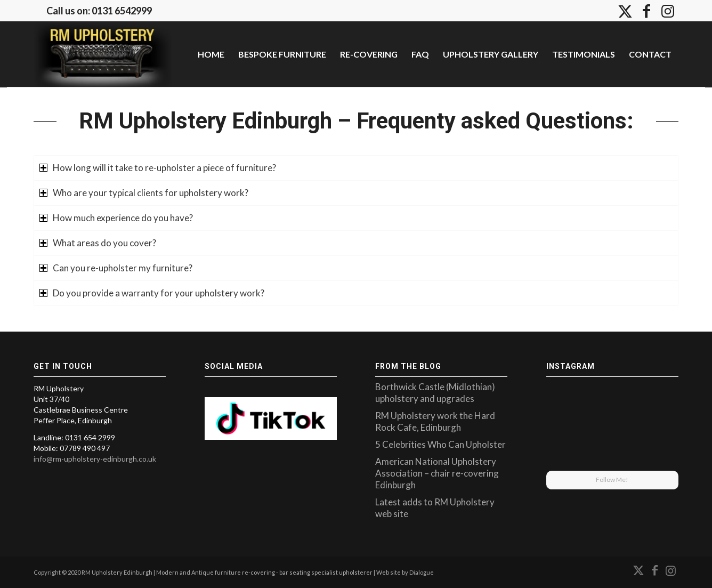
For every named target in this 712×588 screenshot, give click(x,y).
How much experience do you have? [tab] (116, 218)
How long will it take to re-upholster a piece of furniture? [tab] (158, 168)
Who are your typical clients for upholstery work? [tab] (144, 193)
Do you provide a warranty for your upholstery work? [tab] (152, 293)
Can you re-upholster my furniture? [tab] (116, 268)
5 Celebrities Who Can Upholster (440, 444)
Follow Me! (612, 480)
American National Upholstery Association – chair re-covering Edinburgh (437, 473)
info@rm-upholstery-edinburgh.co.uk (95, 459)
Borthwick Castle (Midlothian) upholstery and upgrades (435, 393)
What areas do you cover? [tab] (98, 243)
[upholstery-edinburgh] (103, 54)
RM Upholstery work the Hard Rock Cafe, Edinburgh (435, 421)
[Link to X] (625, 11)
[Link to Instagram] (668, 11)
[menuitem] (211, 54)
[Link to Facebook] (646, 11)
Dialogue (422, 572)
